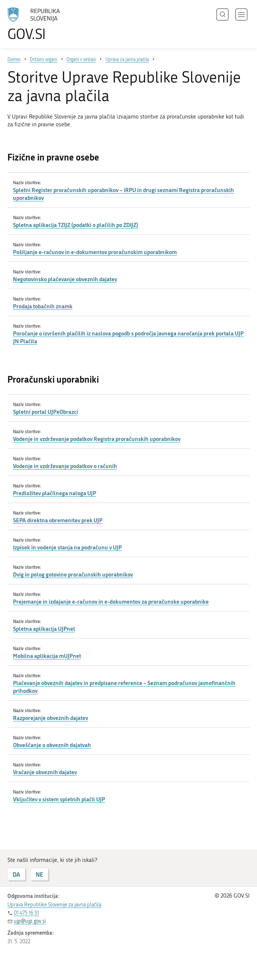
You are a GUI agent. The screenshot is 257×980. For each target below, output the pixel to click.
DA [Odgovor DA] (16, 874)
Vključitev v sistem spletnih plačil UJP (59, 799)
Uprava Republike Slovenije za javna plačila (54, 905)
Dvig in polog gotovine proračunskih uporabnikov (73, 574)
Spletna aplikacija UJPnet (44, 629)
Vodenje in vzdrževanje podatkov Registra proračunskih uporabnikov (97, 439)
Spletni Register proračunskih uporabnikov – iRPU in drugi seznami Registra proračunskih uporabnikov (123, 194)
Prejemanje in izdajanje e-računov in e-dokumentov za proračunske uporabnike (111, 601)
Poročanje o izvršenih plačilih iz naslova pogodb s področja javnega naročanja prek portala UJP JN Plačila (128, 337)
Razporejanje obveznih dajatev (51, 718)
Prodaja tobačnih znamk (43, 306)
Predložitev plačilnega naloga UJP (55, 493)
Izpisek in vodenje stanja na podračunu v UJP (67, 547)
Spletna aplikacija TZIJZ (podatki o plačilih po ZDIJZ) (76, 225)
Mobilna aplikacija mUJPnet (47, 656)
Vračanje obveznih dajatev (45, 772)
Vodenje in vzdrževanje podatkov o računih (65, 466)
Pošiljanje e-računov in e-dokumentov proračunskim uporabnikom (95, 252)
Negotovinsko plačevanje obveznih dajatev (65, 279)
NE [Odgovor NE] (39, 874)
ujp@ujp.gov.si (30, 921)
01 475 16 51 (26, 913)
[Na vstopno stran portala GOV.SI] (45, 24)
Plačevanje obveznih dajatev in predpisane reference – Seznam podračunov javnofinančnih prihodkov (124, 687)
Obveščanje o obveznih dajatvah (52, 745)
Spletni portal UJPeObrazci (45, 412)
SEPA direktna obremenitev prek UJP (58, 520)
